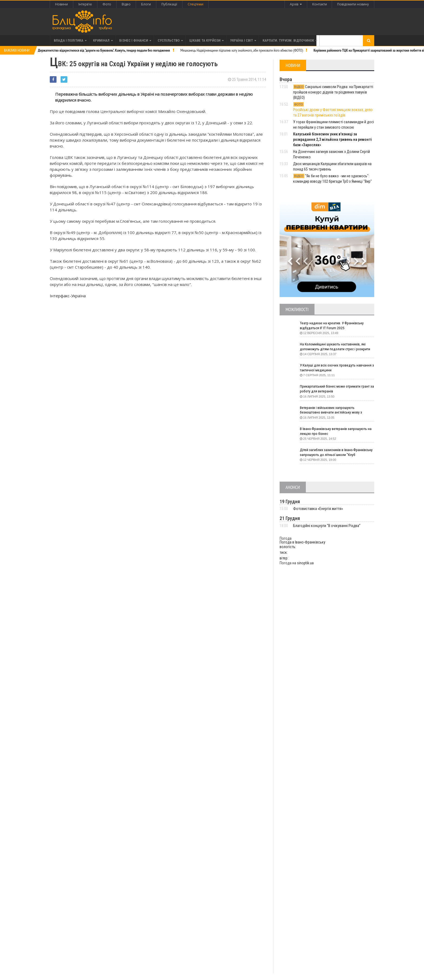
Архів (296, 4)
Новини (62, 4)
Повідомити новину (353, 4)
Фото (107, 4)
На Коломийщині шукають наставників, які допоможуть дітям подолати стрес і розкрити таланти (337, 347)
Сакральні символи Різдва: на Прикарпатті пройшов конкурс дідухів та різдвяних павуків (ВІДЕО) (333, 92)
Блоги (146, 4)
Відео (126, 4)
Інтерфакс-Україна (68, 296)
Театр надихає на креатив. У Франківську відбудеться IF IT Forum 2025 (333, 326)
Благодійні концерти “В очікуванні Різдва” (327, 526)
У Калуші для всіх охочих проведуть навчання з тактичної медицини (337, 368)
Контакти (319, 4)
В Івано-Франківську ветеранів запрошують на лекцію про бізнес (337, 431)
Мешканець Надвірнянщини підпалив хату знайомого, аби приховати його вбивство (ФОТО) (242, 50)
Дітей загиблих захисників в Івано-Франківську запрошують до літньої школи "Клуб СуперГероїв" (335, 453)
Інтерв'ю (85, 4)
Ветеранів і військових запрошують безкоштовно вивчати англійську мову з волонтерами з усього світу (332, 410)
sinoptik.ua (305, 563)
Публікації (169, 4)
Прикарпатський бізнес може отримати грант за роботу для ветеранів (336, 389)
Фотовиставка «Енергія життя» (318, 509)
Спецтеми (196, 4)
